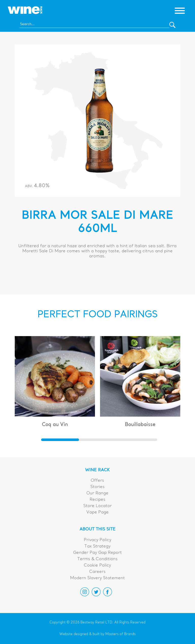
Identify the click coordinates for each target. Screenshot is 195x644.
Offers (97, 481)
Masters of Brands (120, 634)
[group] (55, 384)
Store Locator (97, 506)
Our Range (97, 493)
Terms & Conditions (97, 559)
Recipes (97, 500)
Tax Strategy (97, 546)
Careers (97, 572)
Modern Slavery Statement (97, 578)
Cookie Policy (97, 566)
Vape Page (97, 512)
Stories (97, 487)
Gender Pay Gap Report (97, 553)
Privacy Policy (97, 540)
